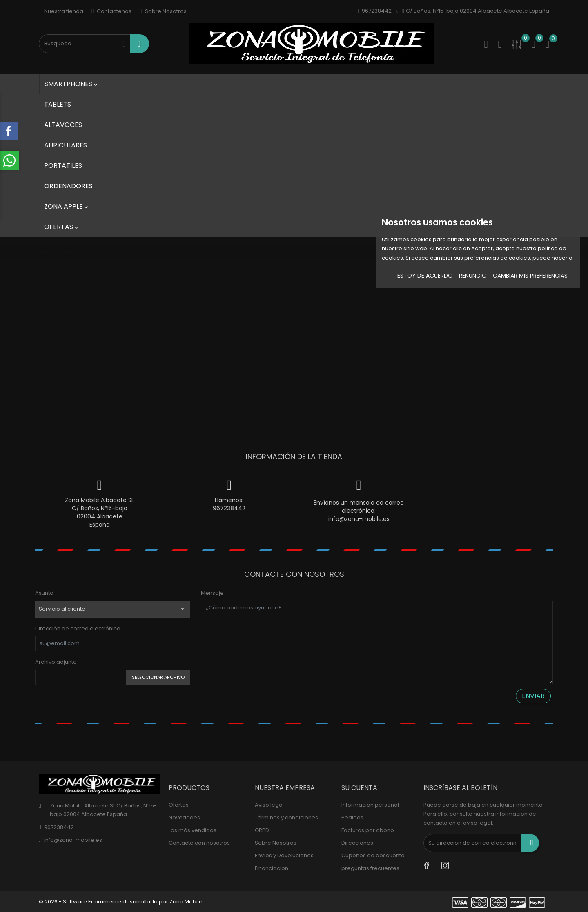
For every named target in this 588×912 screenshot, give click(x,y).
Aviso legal (269, 805)
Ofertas (62, 227)
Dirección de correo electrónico (78, 628)
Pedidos (352, 817)
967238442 (229, 508)
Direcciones (357, 843)
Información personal (370, 805)
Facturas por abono (368, 830)
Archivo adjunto (56, 662)
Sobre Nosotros (163, 11)
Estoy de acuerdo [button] (425, 276)
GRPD (262, 830)
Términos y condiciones (286, 817)
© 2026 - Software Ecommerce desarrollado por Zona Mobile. (121, 902)
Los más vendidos (193, 830)
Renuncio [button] (473, 276)
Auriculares (66, 145)
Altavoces (63, 125)
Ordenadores (68, 186)
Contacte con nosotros (199, 843)
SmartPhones (72, 84)
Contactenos (111, 11)
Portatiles (63, 166)
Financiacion (272, 868)
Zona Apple (67, 206)
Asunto (44, 593)
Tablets (58, 104)
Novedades (184, 817)
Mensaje (212, 593)
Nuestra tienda (61, 11)
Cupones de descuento (373, 855)
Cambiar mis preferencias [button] (530, 276)
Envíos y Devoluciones (284, 855)
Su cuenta (359, 788)
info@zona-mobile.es (359, 519)
